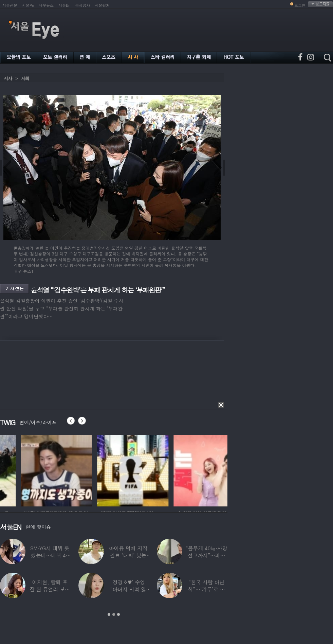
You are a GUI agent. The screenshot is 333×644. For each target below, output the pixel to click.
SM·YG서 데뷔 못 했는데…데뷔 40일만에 (50, 555)
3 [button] (118, 614)
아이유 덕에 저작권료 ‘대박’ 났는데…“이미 (128, 555)
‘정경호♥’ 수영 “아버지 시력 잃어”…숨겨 (128, 589)
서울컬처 (103, 5)
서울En (64, 5)
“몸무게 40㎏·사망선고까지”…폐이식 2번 (207, 555)
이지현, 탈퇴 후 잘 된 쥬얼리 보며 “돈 (50, 589)
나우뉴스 (46, 5)
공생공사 (83, 5)
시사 (8, 78)
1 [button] (109, 614)
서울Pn (28, 5)
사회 (25, 78)
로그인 (300, 5)
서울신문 (10, 5)
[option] (95, 470)
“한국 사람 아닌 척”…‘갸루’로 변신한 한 (207, 589)
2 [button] (114, 614)
